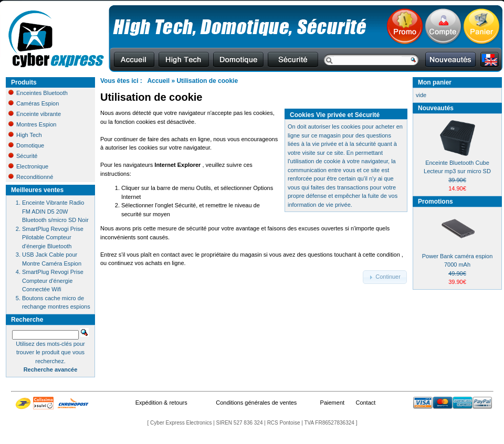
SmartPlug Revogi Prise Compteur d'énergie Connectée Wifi (53, 281)
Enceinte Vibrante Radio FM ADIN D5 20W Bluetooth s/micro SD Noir (55, 211)
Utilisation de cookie (207, 81)
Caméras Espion (34, 103)
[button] (385, 277)
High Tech (25, 135)
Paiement (332, 403)
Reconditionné (31, 177)
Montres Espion (32, 124)
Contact (365, 403)
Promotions (435, 202)
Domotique (26, 145)
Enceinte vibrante (35, 114)
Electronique (28, 166)
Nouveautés (436, 108)
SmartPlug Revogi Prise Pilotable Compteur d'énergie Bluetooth (53, 237)
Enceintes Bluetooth (38, 93)
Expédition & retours (161, 403)
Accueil (158, 81)
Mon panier (435, 82)
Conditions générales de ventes (256, 403)
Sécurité (23, 156)
